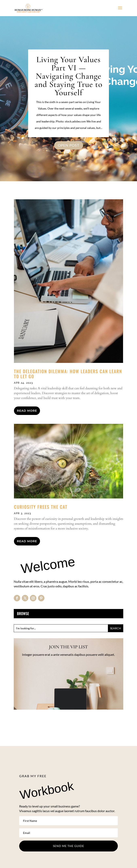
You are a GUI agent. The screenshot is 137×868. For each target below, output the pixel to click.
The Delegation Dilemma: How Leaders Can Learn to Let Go (68, 374)
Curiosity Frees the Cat (41, 507)
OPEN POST (69, 145)
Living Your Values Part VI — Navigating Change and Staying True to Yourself (68, 76)
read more (27, 411)
